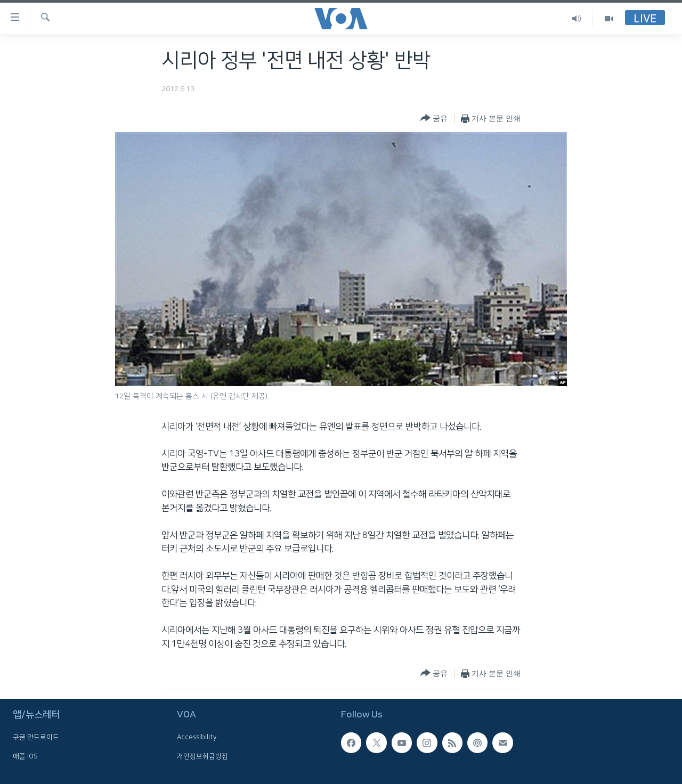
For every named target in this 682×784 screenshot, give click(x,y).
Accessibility (197, 737)
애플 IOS (25, 756)
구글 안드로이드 (36, 737)
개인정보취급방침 (202, 756)
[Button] (434, 119)
